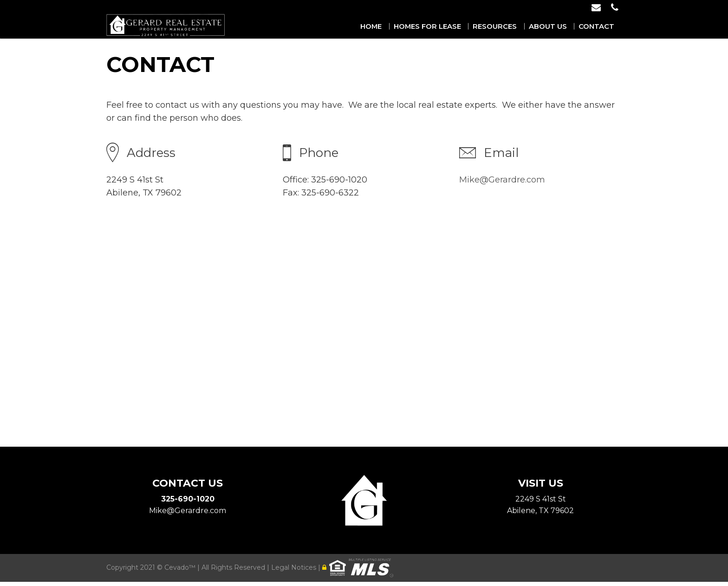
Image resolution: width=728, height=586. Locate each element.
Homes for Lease (446, 26)
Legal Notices (295, 572)
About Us (556, 26)
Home (394, 26)
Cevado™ (181, 572)
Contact (600, 26)
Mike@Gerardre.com (502, 180)
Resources (508, 26)
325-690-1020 (188, 499)
